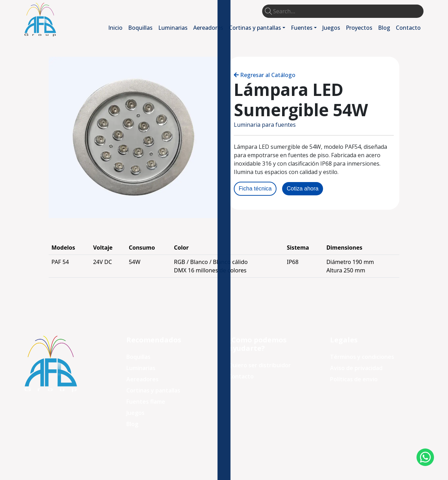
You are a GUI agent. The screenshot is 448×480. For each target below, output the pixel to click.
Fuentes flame (146, 402)
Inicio (115, 28)
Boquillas (140, 28)
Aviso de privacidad (356, 368)
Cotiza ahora (303, 189)
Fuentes (302, 28)
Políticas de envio (354, 379)
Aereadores (208, 28)
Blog (384, 28)
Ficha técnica (255, 189)
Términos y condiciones (362, 357)
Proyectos (359, 28)
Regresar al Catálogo (268, 75)
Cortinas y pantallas (255, 28)
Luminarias (173, 28)
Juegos (331, 28)
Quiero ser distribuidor (260, 365)
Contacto (408, 28)
